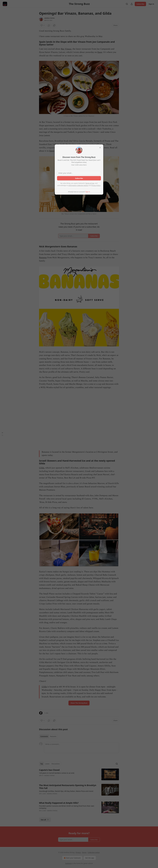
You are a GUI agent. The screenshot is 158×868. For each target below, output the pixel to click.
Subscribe (140, 4)
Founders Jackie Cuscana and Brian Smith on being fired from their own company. (67, 807)
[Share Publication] (132, 4)
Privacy (78, 852)
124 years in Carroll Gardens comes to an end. (57, 773)
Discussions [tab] (56, 764)
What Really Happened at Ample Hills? (59, 803)
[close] (100, 148)
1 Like (46, 713)
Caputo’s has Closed (49, 770)
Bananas (43, 258)
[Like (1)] (42, 25)
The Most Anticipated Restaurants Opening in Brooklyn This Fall (68, 787)
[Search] (127, 4)
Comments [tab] (44, 736)
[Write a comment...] (81, 747)
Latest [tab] (47, 764)
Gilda (42, 468)
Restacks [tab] (53, 736)
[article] (79, 774)
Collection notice (94, 852)
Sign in (151, 4)
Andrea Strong (49, 18)
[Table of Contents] (2, 434)
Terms (84, 852)
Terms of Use (90, 183)
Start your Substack (72, 858)
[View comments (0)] (49, 25)
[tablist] (48, 736)
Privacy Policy (96, 185)
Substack (69, 863)
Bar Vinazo (66, 49)
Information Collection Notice (78, 185)
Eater (100, 52)
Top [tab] (42, 764)
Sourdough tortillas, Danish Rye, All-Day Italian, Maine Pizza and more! (66, 791)
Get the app (90, 858)
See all (45, 820)
